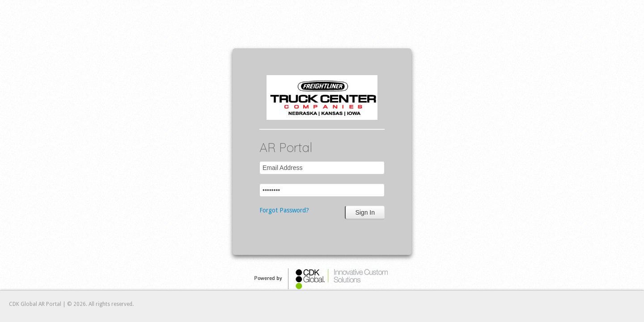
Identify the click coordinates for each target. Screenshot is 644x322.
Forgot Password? (284, 210)
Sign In (365, 212)
